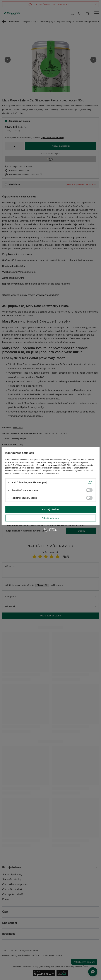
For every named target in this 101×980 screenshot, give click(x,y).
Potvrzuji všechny (50, 509)
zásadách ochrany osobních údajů (51, 465)
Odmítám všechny (50, 518)
